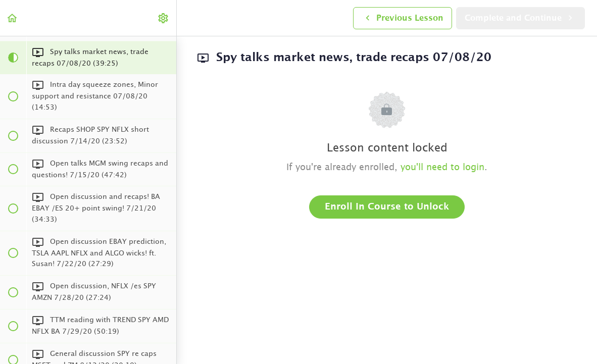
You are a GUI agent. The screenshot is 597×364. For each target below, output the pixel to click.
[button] (13, 18)
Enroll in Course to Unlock (387, 207)
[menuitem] (164, 18)
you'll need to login (442, 168)
